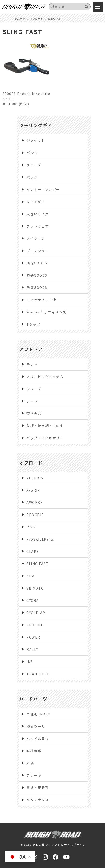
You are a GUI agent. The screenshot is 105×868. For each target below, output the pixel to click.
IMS (30, 662)
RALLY (32, 649)
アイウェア (36, 238)
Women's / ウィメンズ (46, 312)
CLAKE (33, 551)
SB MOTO (35, 588)
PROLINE (35, 625)
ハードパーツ (33, 699)
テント (32, 364)
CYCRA (33, 600)
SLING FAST (37, 564)
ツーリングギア (36, 125)
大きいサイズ (38, 214)
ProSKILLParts (40, 539)
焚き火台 (34, 413)
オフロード (31, 463)
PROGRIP (35, 515)
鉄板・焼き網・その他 (45, 426)
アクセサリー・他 (41, 300)
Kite (30, 576)
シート (32, 401)
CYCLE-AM (36, 613)
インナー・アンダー (43, 189)
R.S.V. (31, 527)
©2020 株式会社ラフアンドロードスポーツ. (53, 844)
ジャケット (36, 141)
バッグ (32, 177)
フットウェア (38, 226)
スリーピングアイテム (45, 377)
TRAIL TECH (38, 674)
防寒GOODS (37, 275)
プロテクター (37, 251)
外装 (30, 763)
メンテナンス (38, 800)
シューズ (34, 389)
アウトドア (31, 349)
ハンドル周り (38, 739)
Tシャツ (33, 324)
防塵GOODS (37, 287)
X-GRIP (33, 490)
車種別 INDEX (38, 714)
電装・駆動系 (38, 788)
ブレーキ (34, 775)
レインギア (36, 202)
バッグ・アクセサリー (45, 438)
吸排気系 (34, 751)
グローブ (34, 165)
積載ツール (36, 726)
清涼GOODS (37, 263)
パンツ (32, 153)
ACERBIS (35, 478)
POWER (33, 637)
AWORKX (34, 502)
